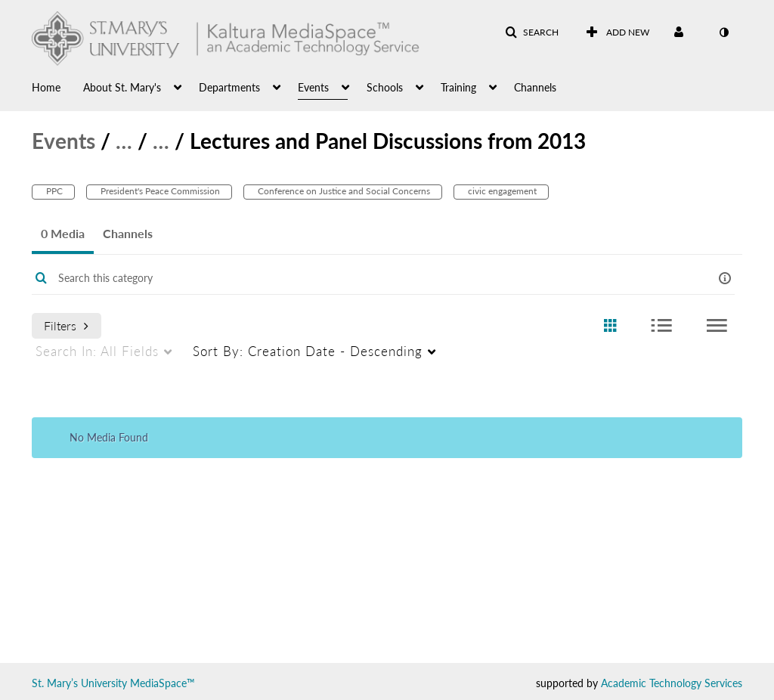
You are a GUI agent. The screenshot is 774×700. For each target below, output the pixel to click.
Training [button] (458, 87)
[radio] (610, 326)
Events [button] (313, 87)
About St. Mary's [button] (122, 87)
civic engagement (501, 191)
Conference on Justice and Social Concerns (343, 191)
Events (63, 141)
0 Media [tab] (63, 233)
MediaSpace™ (163, 683)
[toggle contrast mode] (723, 33)
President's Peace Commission (159, 191)
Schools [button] (385, 87)
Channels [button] (535, 87)
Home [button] (46, 87)
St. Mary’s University (79, 683)
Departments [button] (229, 87)
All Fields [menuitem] (97, 351)
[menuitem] (57, 86)
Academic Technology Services (672, 683)
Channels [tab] (128, 233)
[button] (532, 33)
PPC (53, 191)
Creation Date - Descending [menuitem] (308, 351)
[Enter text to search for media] (356, 278)
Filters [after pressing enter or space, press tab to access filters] (66, 325)
